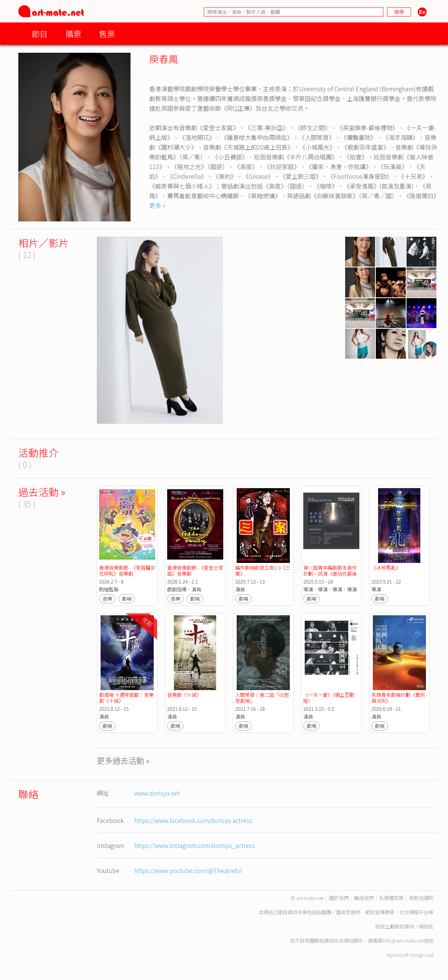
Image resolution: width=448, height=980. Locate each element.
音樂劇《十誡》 (184, 695)
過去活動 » (42, 492)
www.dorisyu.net (157, 793)
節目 (40, 33)
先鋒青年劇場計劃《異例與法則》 (398, 698)
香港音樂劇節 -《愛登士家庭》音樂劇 (195, 571)
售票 (107, 33)
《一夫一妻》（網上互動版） (329, 698)
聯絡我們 (364, 898)
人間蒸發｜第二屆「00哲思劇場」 (262, 698)
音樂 (107, 599)
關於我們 (339, 898)
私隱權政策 (391, 898)
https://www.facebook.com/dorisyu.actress (193, 820)
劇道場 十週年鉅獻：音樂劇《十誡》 (126, 698)
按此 (429, 926)
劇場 (127, 599)
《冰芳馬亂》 (386, 568)
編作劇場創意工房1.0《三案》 (263, 571)
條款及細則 (421, 898)
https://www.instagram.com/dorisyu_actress (195, 845)
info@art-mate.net (403, 941)
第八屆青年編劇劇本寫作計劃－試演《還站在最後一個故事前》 (330, 574)
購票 (73, 33)
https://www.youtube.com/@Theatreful (188, 870)
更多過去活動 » (123, 760)
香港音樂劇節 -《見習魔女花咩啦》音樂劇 (127, 571)
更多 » (157, 205)
